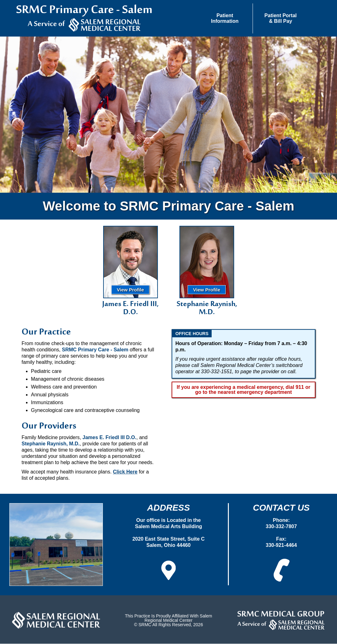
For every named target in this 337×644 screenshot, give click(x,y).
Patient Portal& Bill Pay (281, 18)
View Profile (131, 290)
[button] (225, 18)
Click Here (125, 472)
